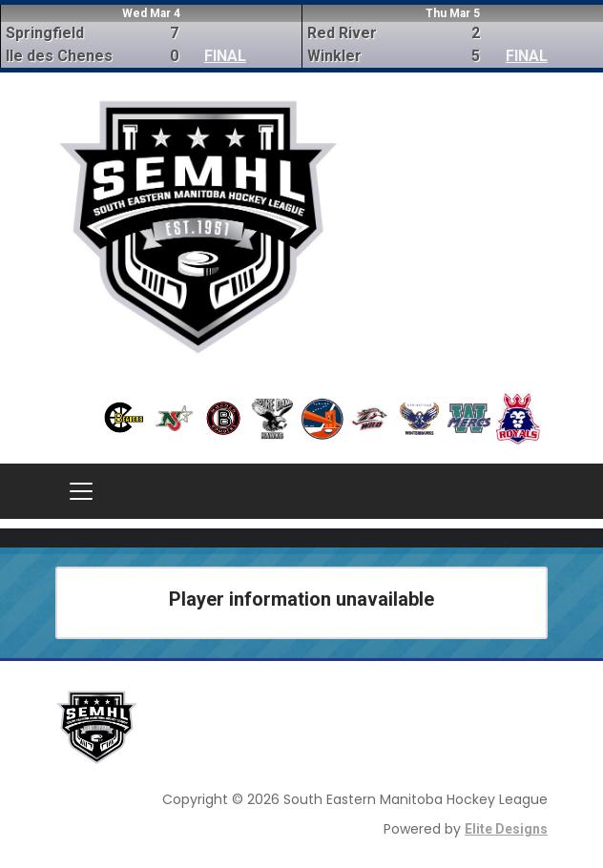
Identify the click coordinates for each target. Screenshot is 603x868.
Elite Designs (506, 829)
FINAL (225, 56)
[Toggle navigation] (81, 491)
